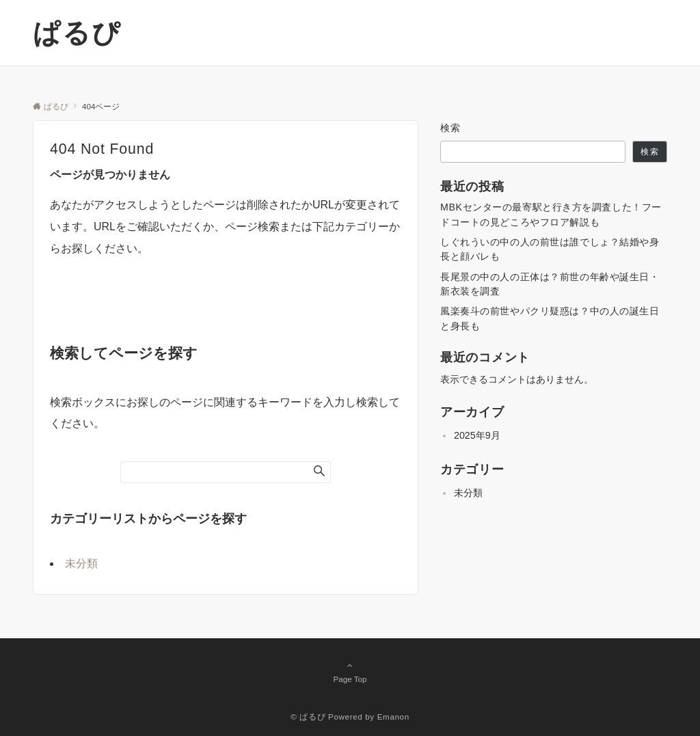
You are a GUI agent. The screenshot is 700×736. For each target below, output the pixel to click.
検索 (451, 128)
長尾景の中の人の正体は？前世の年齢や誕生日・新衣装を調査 (550, 284)
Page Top (350, 672)
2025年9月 (477, 435)
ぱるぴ (77, 33)
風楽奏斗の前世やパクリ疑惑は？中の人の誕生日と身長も (550, 318)
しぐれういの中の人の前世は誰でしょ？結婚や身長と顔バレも (550, 249)
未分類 (81, 563)
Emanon (393, 717)
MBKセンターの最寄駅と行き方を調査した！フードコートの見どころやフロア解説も (551, 214)
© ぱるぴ (308, 717)
